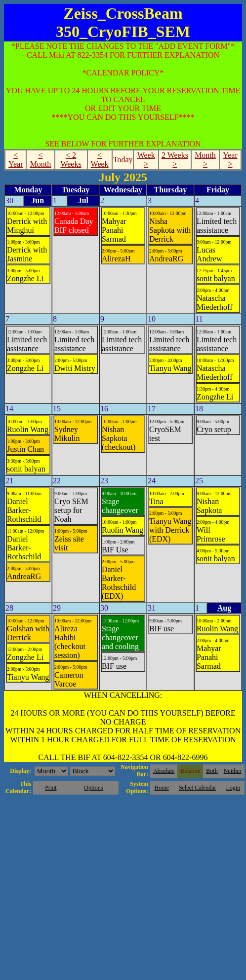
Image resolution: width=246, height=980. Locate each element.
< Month (41, 160)
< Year (16, 160)
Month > (205, 160)
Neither (233, 771)
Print (51, 788)
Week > (146, 160)
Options (93, 788)
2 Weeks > (175, 160)
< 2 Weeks (71, 160)
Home (162, 788)
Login (233, 788)
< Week (100, 160)
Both (212, 771)
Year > (230, 160)
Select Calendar (198, 788)
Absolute (164, 771)
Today (123, 160)
